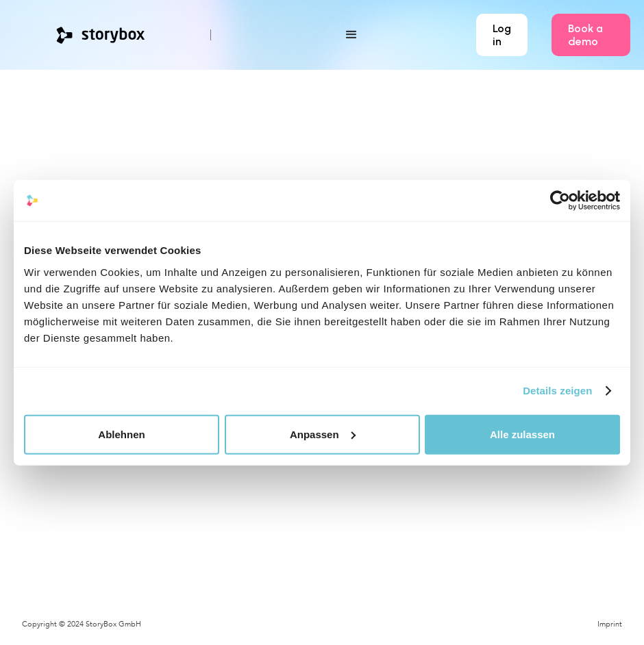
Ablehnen (121, 434)
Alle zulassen (522, 434)
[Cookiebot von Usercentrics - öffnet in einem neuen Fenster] (560, 201)
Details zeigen (557, 391)
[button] (310, 35)
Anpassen (323, 434)
